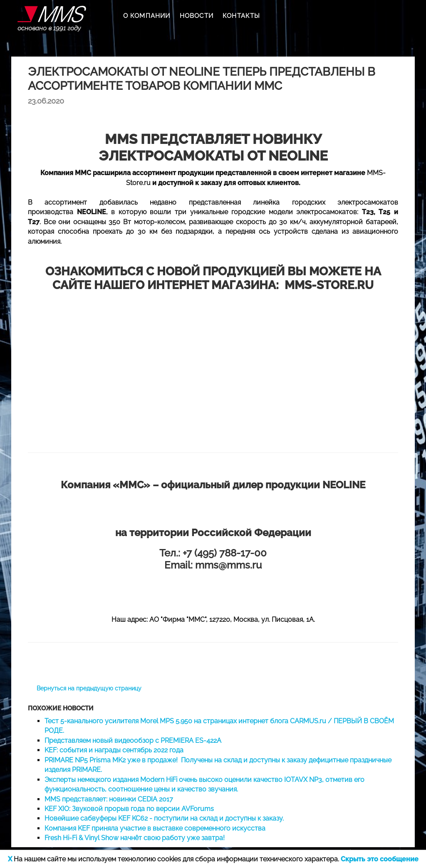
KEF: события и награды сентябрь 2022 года (114, 750)
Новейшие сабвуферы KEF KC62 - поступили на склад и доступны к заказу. (164, 818)
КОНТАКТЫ (241, 16)
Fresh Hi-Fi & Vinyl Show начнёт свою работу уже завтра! (135, 838)
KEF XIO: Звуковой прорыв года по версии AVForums (129, 809)
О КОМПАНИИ (147, 16)
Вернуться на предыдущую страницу (89, 688)
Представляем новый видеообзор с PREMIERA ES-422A (133, 741)
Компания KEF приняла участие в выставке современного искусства (155, 828)
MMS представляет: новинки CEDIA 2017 (109, 799)
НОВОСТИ (197, 16)
